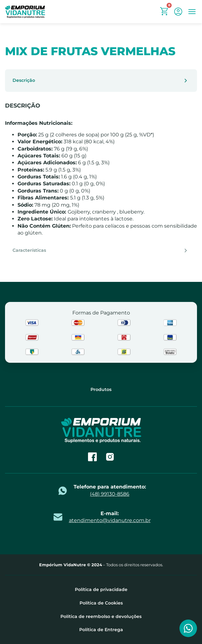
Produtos (101, 389)
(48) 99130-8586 (110, 494)
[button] (192, 12)
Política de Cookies (101, 603)
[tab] (101, 81)
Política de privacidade (101, 590)
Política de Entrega (101, 630)
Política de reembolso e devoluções (101, 617)
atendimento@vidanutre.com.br (110, 520)
